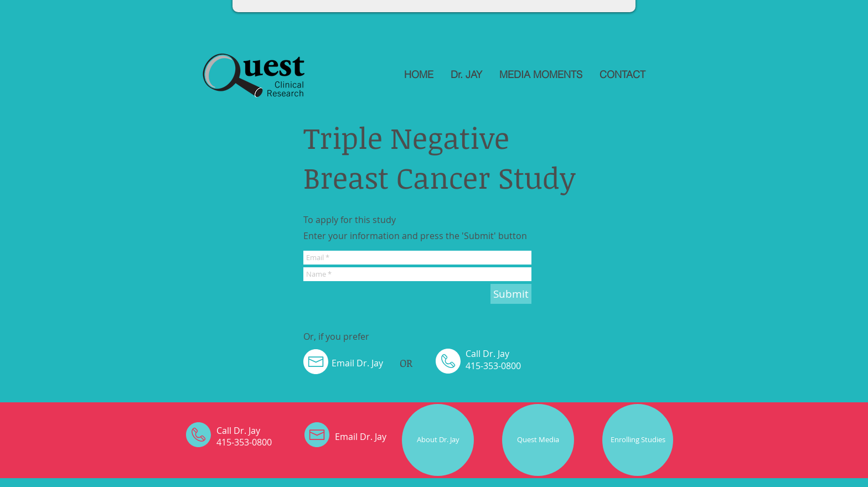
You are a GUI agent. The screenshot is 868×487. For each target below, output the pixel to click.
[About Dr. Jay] (438, 440)
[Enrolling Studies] (638, 440)
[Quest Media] (538, 440)
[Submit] (511, 294)
